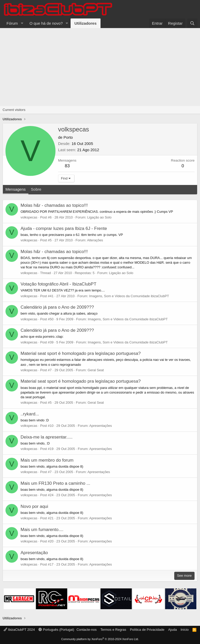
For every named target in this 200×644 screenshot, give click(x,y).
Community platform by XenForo (100, 639)
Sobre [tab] (36, 189)
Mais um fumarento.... (42, 530)
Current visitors (14, 110)
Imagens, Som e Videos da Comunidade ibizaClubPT (129, 296)
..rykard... (30, 414)
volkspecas (29, 217)
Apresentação (34, 553)
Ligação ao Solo (99, 217)
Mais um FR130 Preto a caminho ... (55, 483)
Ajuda (173, 630)
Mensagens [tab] (16, 189)
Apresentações (101, 426)
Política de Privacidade (147, 630)
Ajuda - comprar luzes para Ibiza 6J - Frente (64, 228)
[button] (22, 23)
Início (185, 630)
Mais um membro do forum (47, 460)
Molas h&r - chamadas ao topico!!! (54, 205)
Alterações (95, 240)
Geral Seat (96, 370)
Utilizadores (86, 23)
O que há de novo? (46, 23)
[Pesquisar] (192, 23)
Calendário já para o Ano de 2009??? (57, 307)
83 (67, 166)
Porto (68, 137)
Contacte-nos (87, 630)
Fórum (12, 23)
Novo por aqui (34, 506)
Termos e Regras (113, 630)
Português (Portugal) (56, 630)
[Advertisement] (100, 67)
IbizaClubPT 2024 (19, 630)
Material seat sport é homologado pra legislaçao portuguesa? (81, 353)
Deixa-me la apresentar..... (46, 437)
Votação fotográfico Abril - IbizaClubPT (58, 284)
